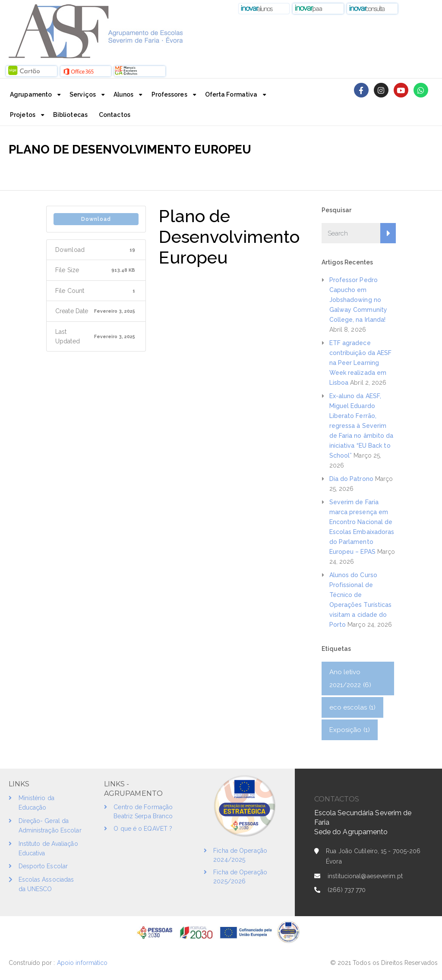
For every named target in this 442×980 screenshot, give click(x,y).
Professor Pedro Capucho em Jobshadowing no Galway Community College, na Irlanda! (358, 300)
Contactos (115, 115)
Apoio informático (83, 963)
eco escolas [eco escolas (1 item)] (353, 707)
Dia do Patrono (351, 479)
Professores (169, 94)
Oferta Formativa (231, 94)
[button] (264, 9)
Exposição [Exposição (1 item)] (350, 730)
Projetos (23, 115)
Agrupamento (31, 94)
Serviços (83, 94)
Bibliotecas (70, 115)
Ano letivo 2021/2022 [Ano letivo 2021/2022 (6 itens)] (350, 678)
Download (96, 219)
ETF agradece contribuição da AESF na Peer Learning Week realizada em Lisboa (361, 363)
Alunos (124, 94)
